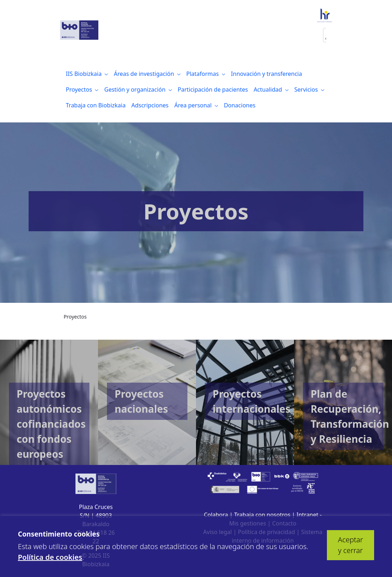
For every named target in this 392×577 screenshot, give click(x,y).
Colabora (216, 515)
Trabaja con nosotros (262, 515)
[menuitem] (87, 74)
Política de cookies (50, 557)
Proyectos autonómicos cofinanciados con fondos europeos (51, 424)
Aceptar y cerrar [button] (351, 545)
